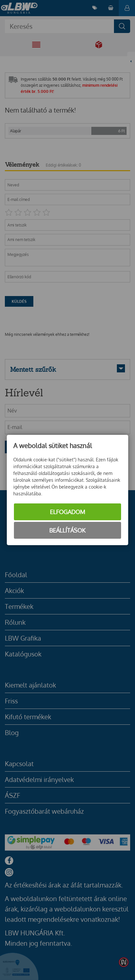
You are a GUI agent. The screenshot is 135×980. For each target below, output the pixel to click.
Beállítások (67, 530)
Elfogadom (67, 512)
